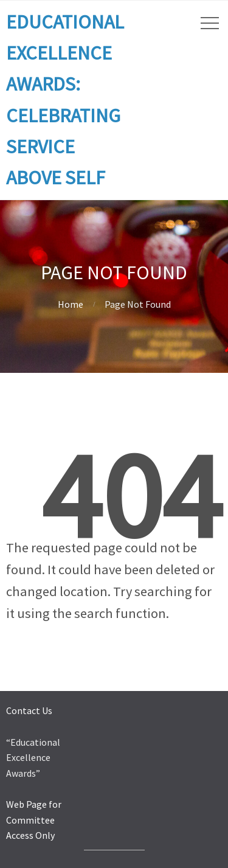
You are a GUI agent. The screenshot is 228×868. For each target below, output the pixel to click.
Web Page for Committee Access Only (34, 820)
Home (71, 304)
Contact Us (29, 710)
